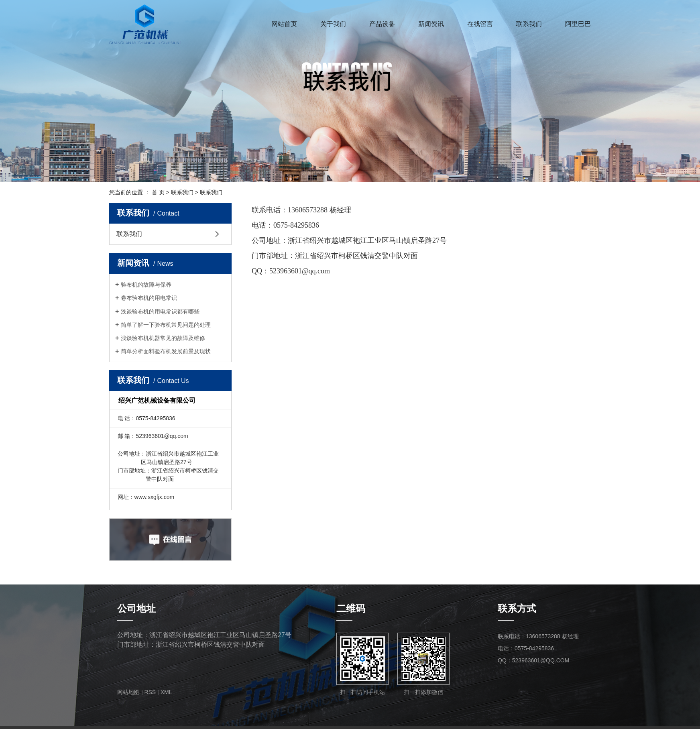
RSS (150, 692)
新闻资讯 (431, 24)
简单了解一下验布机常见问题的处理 (166, 325)
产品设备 (382, 24)
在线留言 (480, 24)
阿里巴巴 (578, 24)
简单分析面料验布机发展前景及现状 (166, 351)
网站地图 (128, 692)
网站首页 (284, 24)
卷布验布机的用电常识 (149, 298)
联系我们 (529, 24)
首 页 (158, 192)
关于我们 (333, 24)
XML (166, 692)
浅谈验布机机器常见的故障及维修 (163, 338)
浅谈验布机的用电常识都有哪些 (160, 312)
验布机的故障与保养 (146, 285)
